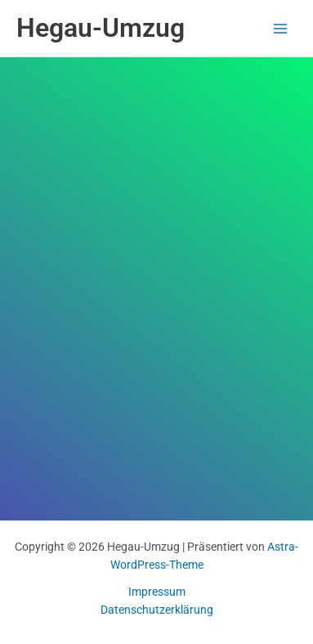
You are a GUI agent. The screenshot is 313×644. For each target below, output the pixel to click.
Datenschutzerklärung (157, 610)
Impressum (157, 592)
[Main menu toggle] (281, 28)
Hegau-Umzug (101, 28)
